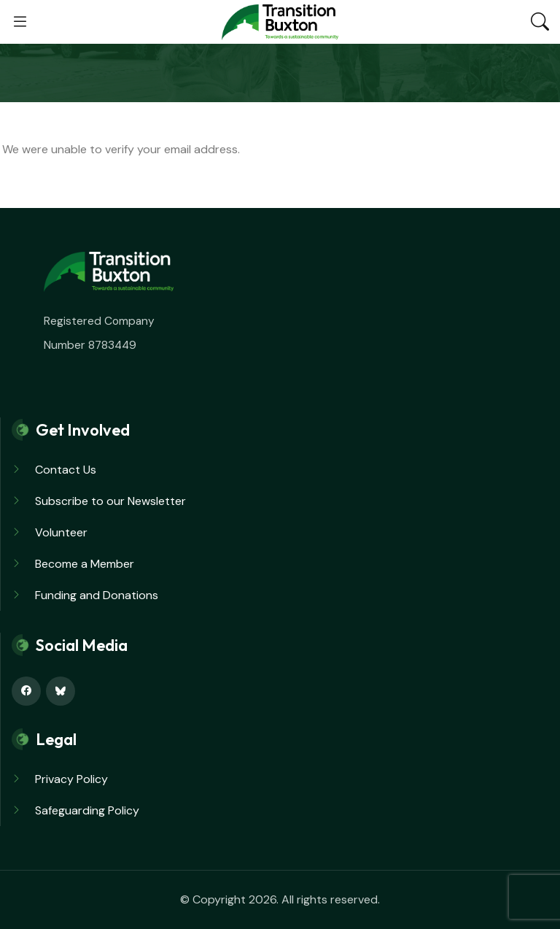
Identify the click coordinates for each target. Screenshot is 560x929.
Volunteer (61, 532)
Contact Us (66, 470)
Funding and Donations (97, 595)
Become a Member (85, 564)
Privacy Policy (71, 779)
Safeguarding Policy (87, 810)
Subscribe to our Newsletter (110, 501)
